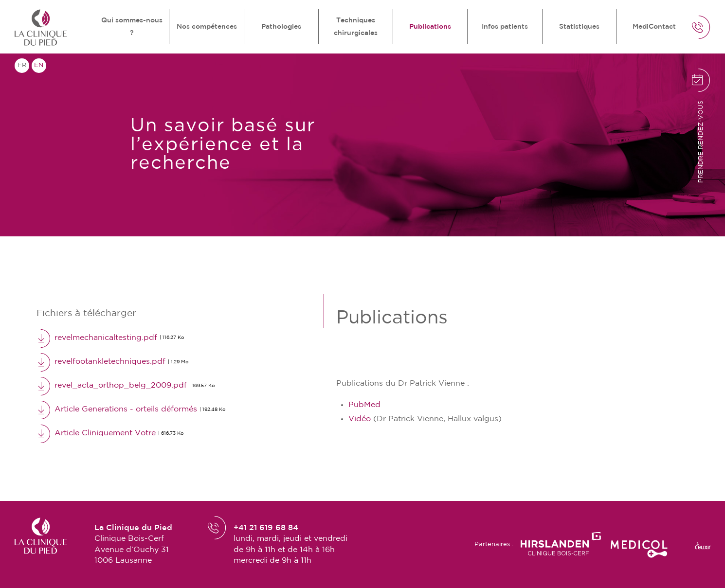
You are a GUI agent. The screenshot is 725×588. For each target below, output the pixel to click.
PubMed (364, 405)
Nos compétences (207, 27)
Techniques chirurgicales (356, 27)
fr (22, 65)
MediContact (654, 27)
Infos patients (505, 27)
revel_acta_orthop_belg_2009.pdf (126, 386)
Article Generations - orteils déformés (131, 410)
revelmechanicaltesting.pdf (110, 338)
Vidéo (360, 419)
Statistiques (579, 27)
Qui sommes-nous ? (132, 27)
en (39, 65)
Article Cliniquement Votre (110, 433)
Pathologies (281, 27)
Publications (430, 27)
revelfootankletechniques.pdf (112, 362)
